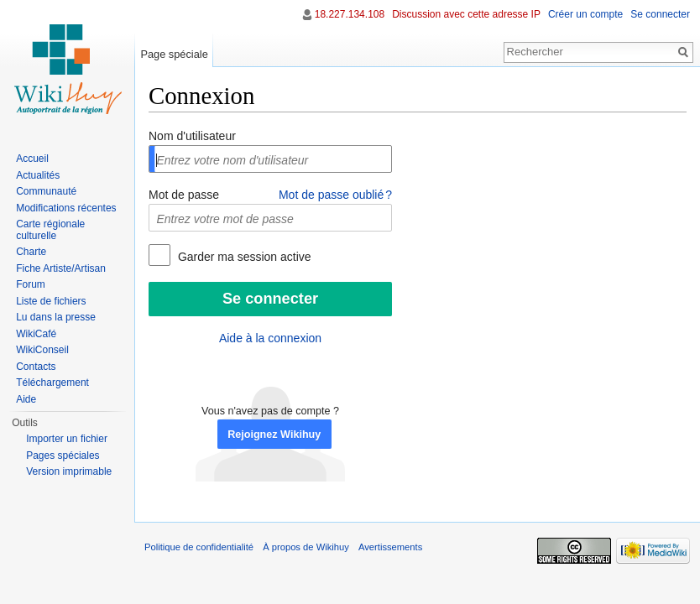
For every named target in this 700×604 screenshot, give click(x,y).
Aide (26, 399)
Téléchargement (52, 383)
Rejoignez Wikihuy (274, 435)
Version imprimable (69, 471)
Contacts (36, 367)
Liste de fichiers (51, 301)
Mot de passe (184, 195)
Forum (31, 284)
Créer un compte (585, 14)
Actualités (38, 175)
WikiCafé (36, 334)
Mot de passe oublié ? (335, 195)
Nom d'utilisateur (192, 136)
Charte (31, 252)
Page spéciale (174, 54)
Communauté (46, 191)
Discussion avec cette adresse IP (466, 14)
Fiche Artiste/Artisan (61, 268)
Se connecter (660, 14)
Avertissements (390, 547)
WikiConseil (42, 350)
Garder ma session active (243, 257)
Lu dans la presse (56, 317)
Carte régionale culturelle (50, 230)
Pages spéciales (63, 456)
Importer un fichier (67, 439)
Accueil (32, 159)
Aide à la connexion (270, 338)
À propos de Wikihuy (306, 547)
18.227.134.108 (350, 14)
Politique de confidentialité (199, 547)
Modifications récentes (66, 208)
